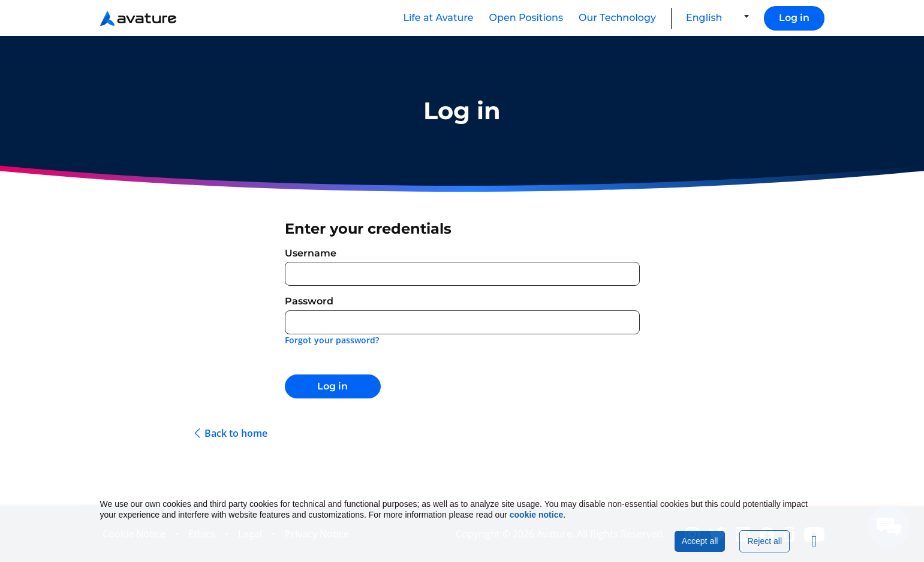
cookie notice (536, 515)
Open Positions (526, 18)
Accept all (700, 541)
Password (309, 301)
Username (311, 253)
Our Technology (617, 18)
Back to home (236, 433)
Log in (794, 18)
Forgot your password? (332, 340)
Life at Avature (438, 18)
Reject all (765, 541)
